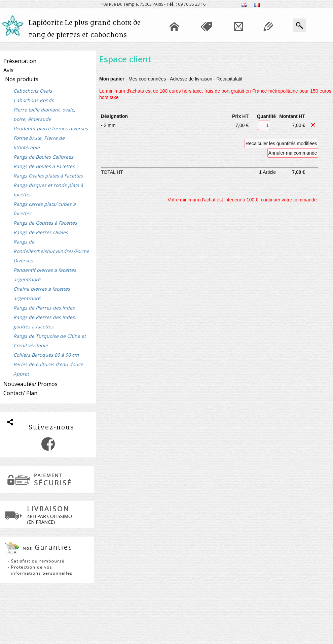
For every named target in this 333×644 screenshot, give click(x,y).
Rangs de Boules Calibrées (43, 157)
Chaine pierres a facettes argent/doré (42, 294)
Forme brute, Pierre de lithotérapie (39, 143)
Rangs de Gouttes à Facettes (45, 223)
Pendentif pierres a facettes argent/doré (45, 275)
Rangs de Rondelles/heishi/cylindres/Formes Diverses (51, 251)
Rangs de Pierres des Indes (44, 308)
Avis (8, 70)
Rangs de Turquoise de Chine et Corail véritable (50, 341)
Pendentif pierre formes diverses (51, 128)
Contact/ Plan (20, 393)
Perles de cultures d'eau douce (48, 364)
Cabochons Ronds (34, 100)
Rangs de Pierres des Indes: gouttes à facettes (45, 322)
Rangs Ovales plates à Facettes (48, 176)
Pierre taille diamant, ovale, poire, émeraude (44, 114)
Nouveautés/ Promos (30, 384)
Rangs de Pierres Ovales (41, 232)
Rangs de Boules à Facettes (44, 166)
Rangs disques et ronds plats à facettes (48, 190)
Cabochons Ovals (33, 91)
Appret (21, 374)
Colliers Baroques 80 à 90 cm (46, 355)
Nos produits (22, 79)
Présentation (20, 61)
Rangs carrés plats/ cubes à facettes (45, 209)
